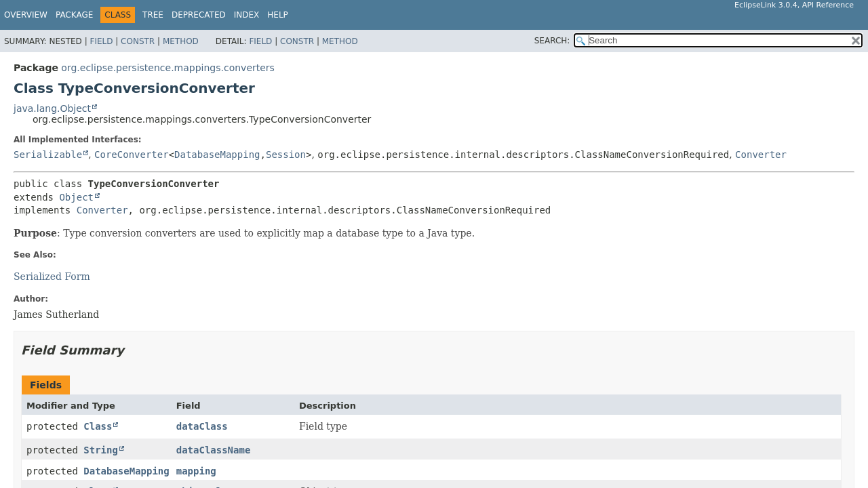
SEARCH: (552, 41)
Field (101, 41)
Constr (138, 41)
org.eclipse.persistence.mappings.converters (168, 68)
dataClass (202, 426)
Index (247, 15)
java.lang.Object (52, 108)
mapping (196, 471)
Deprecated (199, 15)
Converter (761, 155)
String (101, 450)
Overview (26, 15)
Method (181, 41)
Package (74, 15)
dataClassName (214, 450)
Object (76, 197)
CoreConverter (132, 155)
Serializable (48, 155)
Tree (153, 15)
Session (286, 155)
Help (278, 15)
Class (98, 426)
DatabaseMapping (217, 155)
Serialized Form (52, 277)
